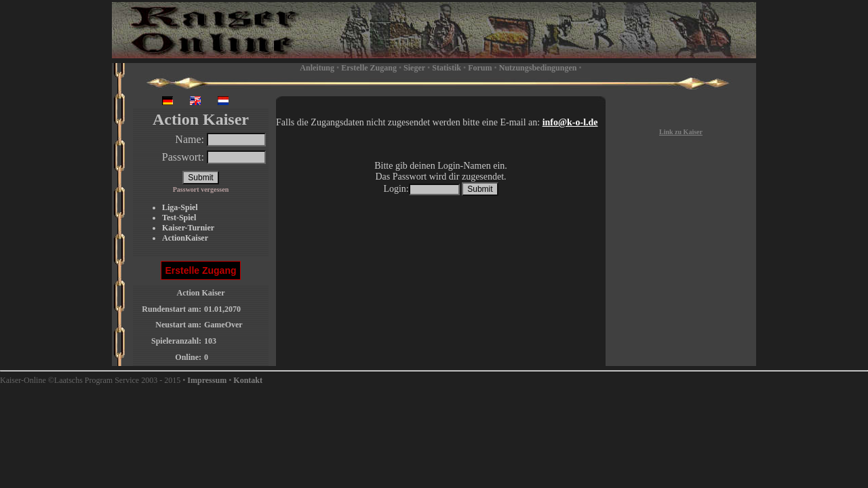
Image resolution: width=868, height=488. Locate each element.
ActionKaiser (185, 238)
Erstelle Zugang (369, 68)
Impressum (207, 380)
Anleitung (317, 68)
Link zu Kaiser (681, 132)
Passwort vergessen (201, 189)
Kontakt (248, 380)
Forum (480, 68)
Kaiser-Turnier (188, 228)
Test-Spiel (179, 218)
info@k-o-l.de (570, 122)
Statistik (447, 68)
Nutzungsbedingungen (538, 68)
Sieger (414, 68)
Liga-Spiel (180, 207)
